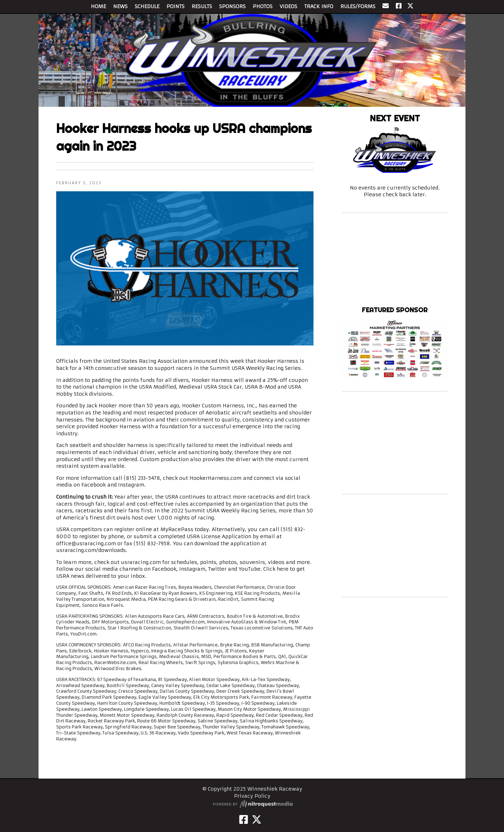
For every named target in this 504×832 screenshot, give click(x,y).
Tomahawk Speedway (285, 727)
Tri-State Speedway (78, 733)
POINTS (175, 6)
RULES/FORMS (358, 6)
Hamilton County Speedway (127, 703)
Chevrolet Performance (239, 587)
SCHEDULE (147, 6)
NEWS (120, 6)
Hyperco (140, 651)
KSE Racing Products (257, 593)
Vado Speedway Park (201, 733)
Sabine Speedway (218, 721)
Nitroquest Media (126, 599)
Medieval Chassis (179, 656)
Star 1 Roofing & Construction (139, 628)
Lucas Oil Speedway (193, 709)
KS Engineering (216, 593)
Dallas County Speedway (187, 691)
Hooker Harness (111, 651)
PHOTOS (263, 6)
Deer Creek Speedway (240, 691)
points (208, 562)
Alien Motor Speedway (214, 679)
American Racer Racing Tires (145, 587)
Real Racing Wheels (161, 662)
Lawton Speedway (102, 709)
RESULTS (202, 6)
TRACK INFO (319, 6)
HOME (98, 6)
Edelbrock (80, 651)
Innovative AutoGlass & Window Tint (247, 622)
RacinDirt (228, 599)
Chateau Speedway (278, 685)
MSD (206, 656)
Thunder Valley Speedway (231, 727)
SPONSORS (232, 6)
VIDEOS (288, 6)
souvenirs (252, 562)
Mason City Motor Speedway (249, 709)
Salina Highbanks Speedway (271, 721)
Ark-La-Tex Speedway (266, 679)
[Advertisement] (395, 443)
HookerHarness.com (215, 478)
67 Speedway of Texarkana (127, 679)
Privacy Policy (252, 796)
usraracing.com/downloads (91, 550)
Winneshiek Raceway (395, 297)
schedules (184, 562)
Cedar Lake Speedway (231, 685)
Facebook (93, 485)
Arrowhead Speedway (80, 685)
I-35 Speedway (223, 703)
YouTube (250, 569)
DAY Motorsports (110, 622)
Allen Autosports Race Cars (155, 616)
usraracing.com (141, 562)
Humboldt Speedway (182, 703)
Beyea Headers (195, 587)
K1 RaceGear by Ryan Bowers (166, 593)
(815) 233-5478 (142, 478)
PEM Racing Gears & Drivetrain (182, 599)
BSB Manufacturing (272, 645)
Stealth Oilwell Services (201, 628)
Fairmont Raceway (272, 697)
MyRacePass (177, 529)
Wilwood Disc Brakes (118, 668)
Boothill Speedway (128, 685)
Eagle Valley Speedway (165, 697)
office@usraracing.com (86, 543)
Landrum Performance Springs (124, 656)
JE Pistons (236, 651)
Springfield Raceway (128, 727)
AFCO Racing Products (147, 645)
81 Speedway (172, 679)
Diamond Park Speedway (109, 697)
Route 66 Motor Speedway (166, 721)
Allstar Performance (195, 645)
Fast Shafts (91, 593)
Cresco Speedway (138, 691)
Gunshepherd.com (185, 622)
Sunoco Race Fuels (102, 605)
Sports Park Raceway (80, 727)
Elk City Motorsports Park (221, 697)
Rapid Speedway (235, 715)
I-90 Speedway (258, 703)
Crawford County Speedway (86, 691)
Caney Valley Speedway (178, 685)
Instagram (131, 485)
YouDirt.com (83, 634)
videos (276, 562)
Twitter (217, 569)
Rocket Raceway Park (111, 721)
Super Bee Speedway (177, 727)
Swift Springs (200, 662)
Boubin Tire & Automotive (255, 616)
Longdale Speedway (146, 709)
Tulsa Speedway (121, 733)
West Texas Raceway (250, 733)
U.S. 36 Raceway (158, 733)
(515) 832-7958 (152, 543)
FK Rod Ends (119, 593)
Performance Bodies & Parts (245, 656)
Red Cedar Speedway (279, 715)
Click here (276, 569)
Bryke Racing (235, 645)
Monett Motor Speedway (127, 715)
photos (228, 562)
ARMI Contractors (206, 616)
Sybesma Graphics (238, 662)
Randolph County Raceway (185, 715)
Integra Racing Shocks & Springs (187, 651)
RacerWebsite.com (115, 662)
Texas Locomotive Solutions (262, 628)
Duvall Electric (147, 622)
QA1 (282, 656)
